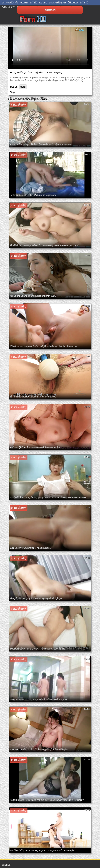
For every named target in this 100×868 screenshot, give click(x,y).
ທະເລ (23, 87)
